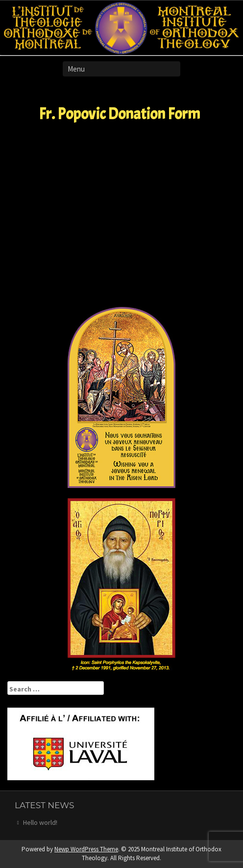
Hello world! (40, 822)
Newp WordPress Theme (86, 849)
